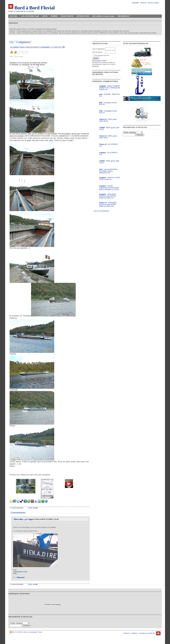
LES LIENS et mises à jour (103, 16)
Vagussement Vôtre (20, 572)
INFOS (45, 16)
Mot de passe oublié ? (100, 61)
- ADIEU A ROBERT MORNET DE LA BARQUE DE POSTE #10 (110, 88)
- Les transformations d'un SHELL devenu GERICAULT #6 (108, 171)
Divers (22, 47)
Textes (40, 632)
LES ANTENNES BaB (30, 16)
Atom (26, 632)
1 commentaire (45, 47)
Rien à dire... (19, 519)
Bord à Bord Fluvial (32, 8)
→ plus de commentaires (101, 211)
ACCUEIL (14, 16)
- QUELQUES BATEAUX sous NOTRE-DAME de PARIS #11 (108, 196)
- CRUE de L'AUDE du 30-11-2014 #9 (110, 179)
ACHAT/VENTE (67, 16)
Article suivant (33, 508)
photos (19, 63)
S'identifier (135, 3)
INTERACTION (83, 16)
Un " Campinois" (21, 42)
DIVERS (54, 16)
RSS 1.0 (15, 632)
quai (29, 140)
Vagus (31, 519)
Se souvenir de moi (101, 55)
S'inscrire (143, 3)
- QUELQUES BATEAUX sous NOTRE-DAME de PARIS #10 (108, 204)
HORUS (16, 47)
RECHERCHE (123, 16)
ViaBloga (134, 633)
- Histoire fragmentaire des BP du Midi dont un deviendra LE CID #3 (109, 188)
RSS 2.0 (21, 632)
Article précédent (18, 508)
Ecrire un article (153, 3)
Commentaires (33, 632)
